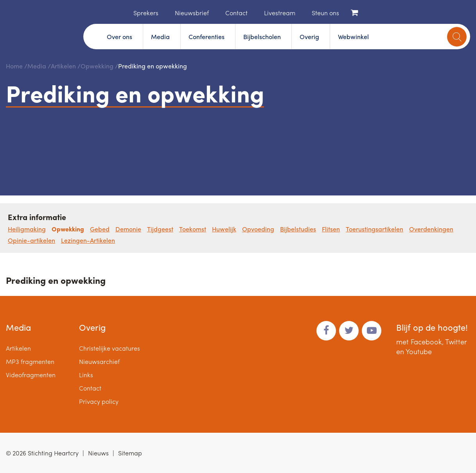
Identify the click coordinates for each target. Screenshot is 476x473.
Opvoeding (258, 229)
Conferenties (207, 37)
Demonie (128, 229)
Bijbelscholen (262, 37)
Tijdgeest (160, 229)
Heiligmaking (27, 229)
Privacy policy (99, 401)
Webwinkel (353, 37)
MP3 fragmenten (30, 361)
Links (86, 375)
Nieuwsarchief (99, 361)
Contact (236, 13)
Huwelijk (224, 229)
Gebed (100, 229)
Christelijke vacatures (110, 348)
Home (122, 12)
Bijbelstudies (298, 229)
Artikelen (63, 66)
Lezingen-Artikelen (88, 240)
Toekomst (193, 229)
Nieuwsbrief (192, 13)
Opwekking (97, 66)
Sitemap (130, 453)
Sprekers (146, 13)
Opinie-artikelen (31, 240)
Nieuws (98, 453)
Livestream (280, 13)
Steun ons (325, 13)
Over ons (119, 37)
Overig (309, 37)
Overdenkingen (431, 229)
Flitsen (331, 229)
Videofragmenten (31, 375)
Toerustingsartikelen (375, 229)
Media (160, 37)
